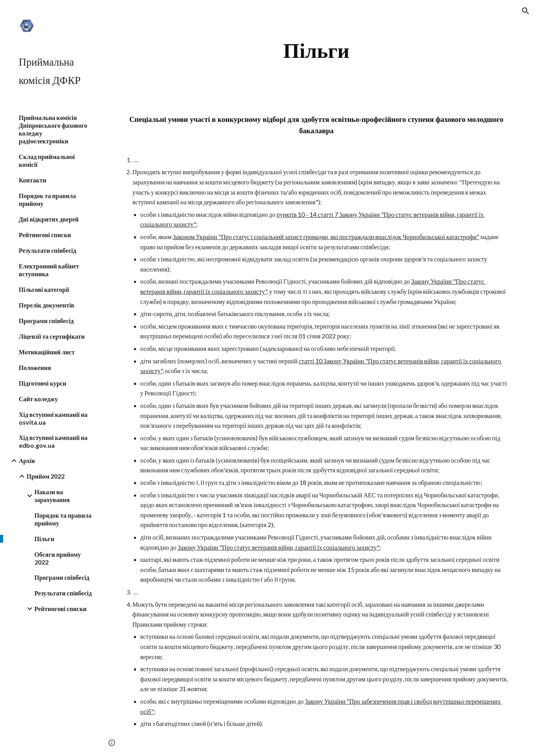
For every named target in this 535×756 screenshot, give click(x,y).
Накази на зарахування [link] (52, 496)
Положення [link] (35, 367)
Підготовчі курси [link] (43, 383)
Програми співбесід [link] (46, 321)
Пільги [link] (44, 539)
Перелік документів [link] (47, 305)
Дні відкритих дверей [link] (49, 219)
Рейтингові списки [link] (45, 235)
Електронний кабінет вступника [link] (49, 270)
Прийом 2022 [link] (46, 476)
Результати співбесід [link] (47, 250)
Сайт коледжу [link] (38, 399)
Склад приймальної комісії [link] (47, 160)
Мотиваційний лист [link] (47, 352)
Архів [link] (27, 460)
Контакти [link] (32, 180)
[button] (526, 11)
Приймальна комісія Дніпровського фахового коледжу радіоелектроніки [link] (53, 129)
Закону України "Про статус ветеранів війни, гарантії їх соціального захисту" (278, 547)
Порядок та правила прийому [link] (47, 199)
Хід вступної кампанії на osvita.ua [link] (53, 418)
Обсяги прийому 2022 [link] (58, 558)
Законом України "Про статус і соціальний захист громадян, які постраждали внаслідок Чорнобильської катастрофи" (326, 237)
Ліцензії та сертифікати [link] (52, 336)
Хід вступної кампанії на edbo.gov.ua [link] (53, 441)
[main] (316, 51)
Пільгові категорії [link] (44, 289)
